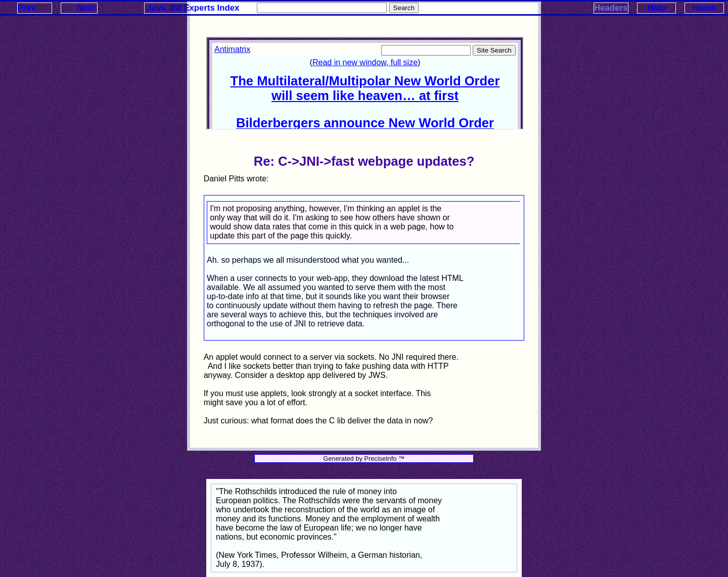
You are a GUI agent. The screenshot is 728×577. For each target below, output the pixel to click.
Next (85, 8)
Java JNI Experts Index (193, 8)
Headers (611, 8)
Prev (27, 8)
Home (704, 8)
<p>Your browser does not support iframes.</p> (365, 83)
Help (656, 8)
